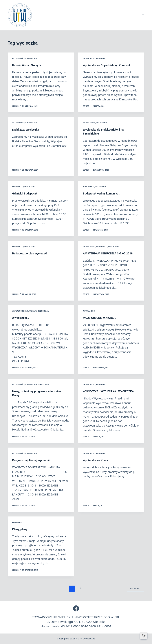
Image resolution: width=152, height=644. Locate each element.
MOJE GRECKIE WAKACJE (101, 318)
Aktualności (18, 58)
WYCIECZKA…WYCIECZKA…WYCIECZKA (111, 391)
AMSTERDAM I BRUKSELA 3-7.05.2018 (110, 253)
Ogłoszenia (102, 123)
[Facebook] (76, 608)
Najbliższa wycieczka (27, 129)
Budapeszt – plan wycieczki (31, 253)
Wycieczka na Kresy (97, 460)
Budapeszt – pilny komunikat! (103, 193)
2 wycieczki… (21, 318)
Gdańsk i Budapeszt (26, 193)
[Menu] (143, 15)
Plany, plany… (21, 529)
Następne (136, 588)
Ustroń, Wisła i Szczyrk (28, 65)
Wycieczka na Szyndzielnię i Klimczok (109, 65)
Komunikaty (31, 58)
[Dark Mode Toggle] (144, 636)
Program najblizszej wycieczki (33, 460)
